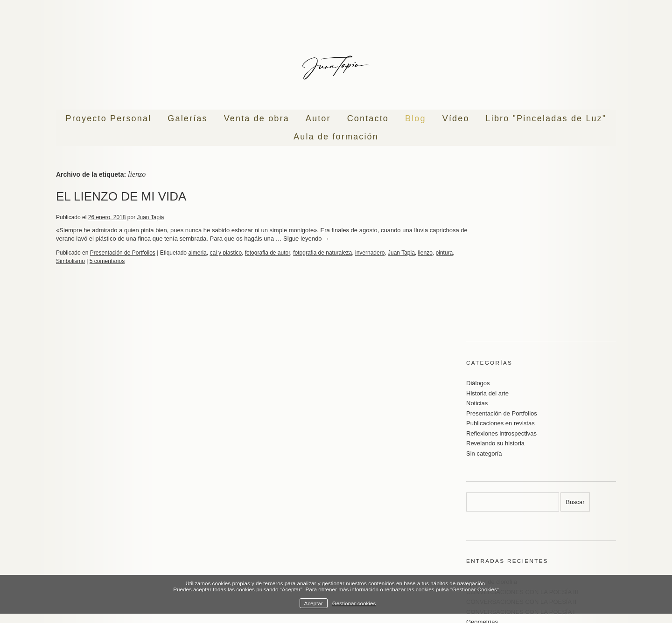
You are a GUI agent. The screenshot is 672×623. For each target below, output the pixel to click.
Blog (416, 118)
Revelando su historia (495, 308)
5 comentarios (127, 261)
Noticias (477, 268)
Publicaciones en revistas (500, 288)
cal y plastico (226, 253)
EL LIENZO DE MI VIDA (121, 196)
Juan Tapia (151, 217)
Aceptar (313, 603)
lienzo (425, 253)
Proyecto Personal (109, 118)
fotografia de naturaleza (322, 253)
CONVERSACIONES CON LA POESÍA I (521, 477)
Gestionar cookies (354, 603)
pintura (65, 261)
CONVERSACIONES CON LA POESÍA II (521, 467)
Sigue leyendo (346, 239)
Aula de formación (336, 137)
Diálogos (478, 248)
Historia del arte (487, 258)
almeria (197, 253)
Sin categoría (484, 318)
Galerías (187, 118)
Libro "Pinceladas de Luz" (546, 118)
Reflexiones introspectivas (501, 298)
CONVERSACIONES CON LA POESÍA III (522, 457)
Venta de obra (257, 118)
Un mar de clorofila (492, 446)
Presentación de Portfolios (123, 253)
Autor (318, 118)
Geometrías (482, 487)
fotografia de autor (268, 253)
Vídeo (456, 118)
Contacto (368, 118)
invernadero (370, 253)
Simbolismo (91, 261)
